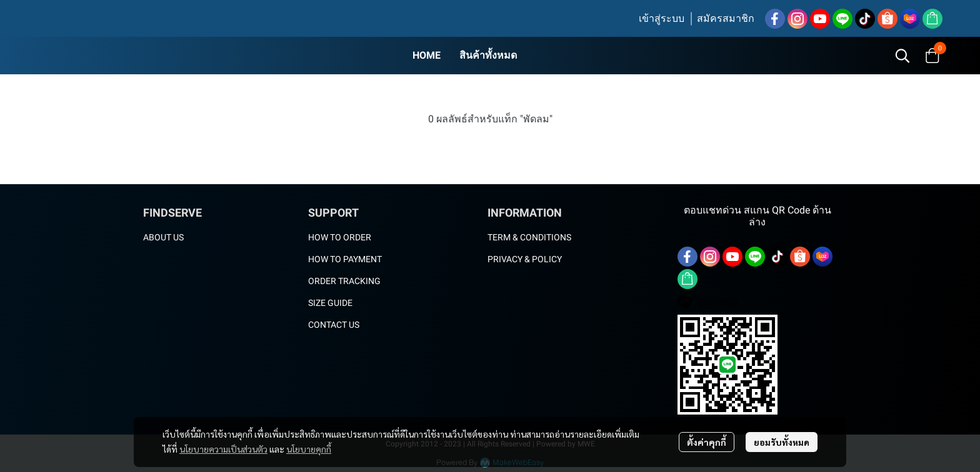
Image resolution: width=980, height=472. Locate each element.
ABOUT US (163, 237)
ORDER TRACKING (344, 281)
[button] (902, 56)
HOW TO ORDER (340, 237)
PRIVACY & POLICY (525, 259)
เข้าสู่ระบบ (662, 18)
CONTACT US (334, 325)
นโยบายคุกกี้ (309, 449)
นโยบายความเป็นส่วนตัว (223, 449)
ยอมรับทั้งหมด (782, 442)
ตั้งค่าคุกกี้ (707, 442)
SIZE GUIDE (330, 303)
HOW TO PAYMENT (345, 259)
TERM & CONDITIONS (529, 237)
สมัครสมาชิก (726, 18)
